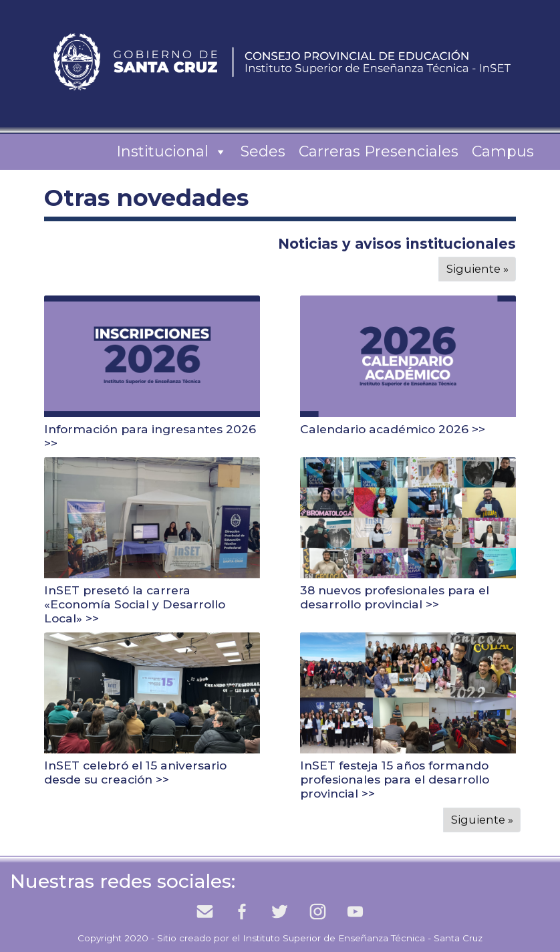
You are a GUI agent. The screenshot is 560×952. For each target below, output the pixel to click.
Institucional (172, 152)
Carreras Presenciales (379, 151)
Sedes (263, 151)
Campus (503, 151)
